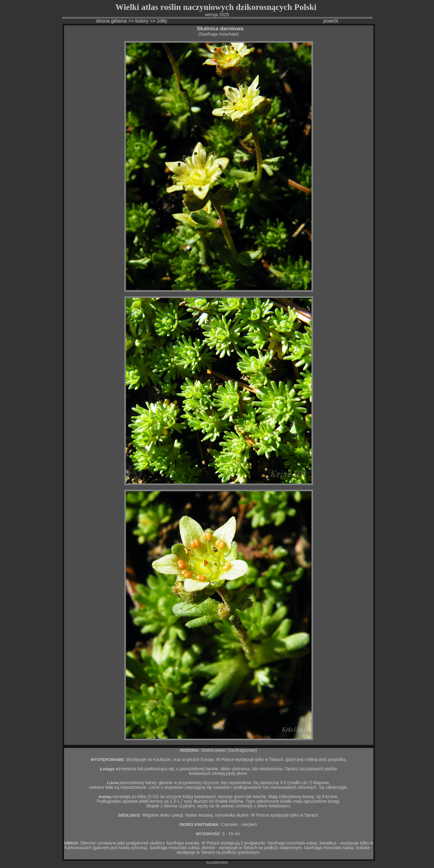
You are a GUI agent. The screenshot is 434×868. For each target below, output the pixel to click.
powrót (331, 21)
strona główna (111, 21)
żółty (163, 21)
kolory (142, 21)
